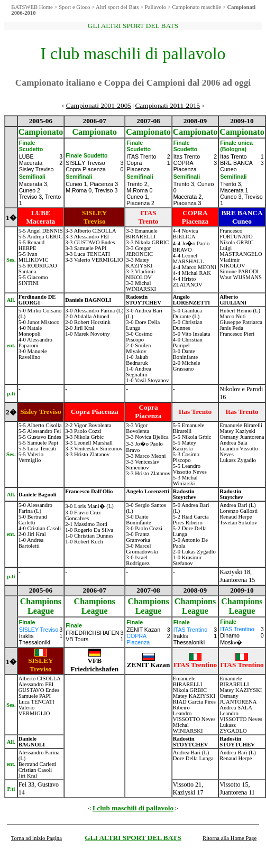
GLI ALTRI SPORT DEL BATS (133, 838)
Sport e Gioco (74, 7)
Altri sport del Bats (117, 7)
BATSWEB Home (32, 7)
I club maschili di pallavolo (133, 808)
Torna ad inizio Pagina (36, 838)
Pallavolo (155, 7)
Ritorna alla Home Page (230, 838)
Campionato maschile (196, 7)
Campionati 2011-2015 (167, 105)
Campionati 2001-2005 (99, 105)
